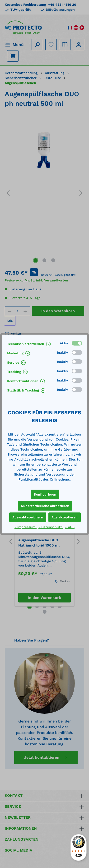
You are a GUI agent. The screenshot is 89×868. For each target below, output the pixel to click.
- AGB (70, 527)
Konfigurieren (45, 494)
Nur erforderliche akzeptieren (45, 506)
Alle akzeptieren (65, 517)
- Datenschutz (51, 527)
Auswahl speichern (28, 517)
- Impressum (26, 527)
